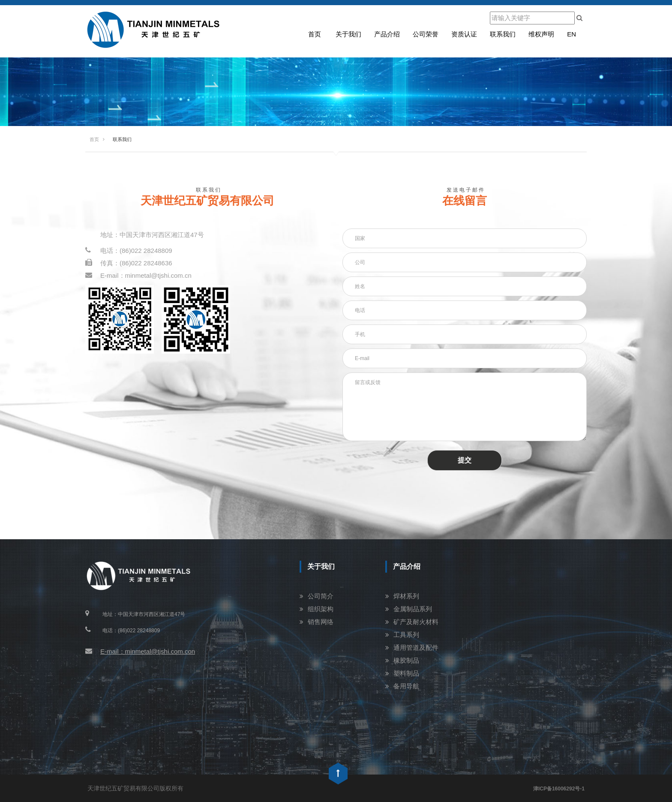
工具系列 (406, 635)
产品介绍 (387, 34)
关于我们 (348, 34)
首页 (315, 34)
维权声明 (541, 34)
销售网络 (321, 622)
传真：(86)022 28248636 (129, 263)
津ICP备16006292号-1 (559, 789)
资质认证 (464, 34)
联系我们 (503, 34)
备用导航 (406, 686)
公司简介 (321, 596)
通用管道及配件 (416, 647)
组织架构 (321, 609)
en (571, 34)
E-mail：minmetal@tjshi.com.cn (138, 275)
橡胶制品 (406, 660)
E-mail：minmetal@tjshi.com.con (140, 651)
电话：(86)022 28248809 (129, 251)
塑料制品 (406, 673)
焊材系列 (406, 596)
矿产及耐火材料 (416, 622)
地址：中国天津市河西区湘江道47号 (152, 235)
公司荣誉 (426, 34)
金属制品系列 (413, 609)
